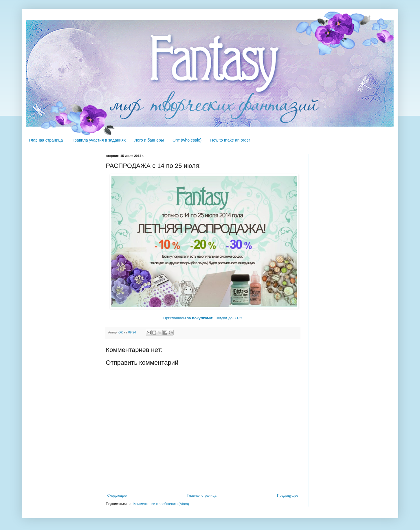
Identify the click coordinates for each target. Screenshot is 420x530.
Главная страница (46, 140)
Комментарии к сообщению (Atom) (161, 504)
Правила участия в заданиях (99, 140)
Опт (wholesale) (187, 140)
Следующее (117, 496)
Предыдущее (288, 496)
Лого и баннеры (149, 140)
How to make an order (230, 140)
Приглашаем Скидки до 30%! (203, 318)
